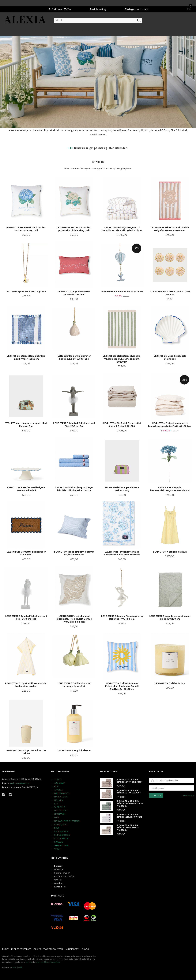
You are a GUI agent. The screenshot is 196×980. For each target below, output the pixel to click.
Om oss (58, 880)
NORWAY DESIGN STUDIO (67, 821)
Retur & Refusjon (62, 873)
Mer (190, 24)
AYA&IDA (58, 790)
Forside (58, 866)
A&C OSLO (59, 783)
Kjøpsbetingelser (21, 949)
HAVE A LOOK (61, 797)
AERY (57, 786)
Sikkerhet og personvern (48, 949)
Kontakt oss (60, 887)
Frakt (5, 949)
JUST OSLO (60, 807)
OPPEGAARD (61, 825)
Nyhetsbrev (72, 949)
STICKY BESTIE (61, 838)
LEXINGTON (60, 814)
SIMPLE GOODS (62, 835)
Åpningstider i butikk (64, 876)
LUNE (57, 818)
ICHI (56, 804)
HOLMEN (59, 800)
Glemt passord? (188, 795)
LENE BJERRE (61, 811)
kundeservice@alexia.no (20, 783)
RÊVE (57, 828)
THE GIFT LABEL (62, 845)
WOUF (57, 849)
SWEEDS (59, 842)
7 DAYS (58, 779)
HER (71, 148)
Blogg (85, 949)
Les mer (29, 962)
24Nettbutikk (17, 967)
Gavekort (59, 883)
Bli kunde (59, 869)
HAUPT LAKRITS (62, 793)
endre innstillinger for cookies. (48, 962)
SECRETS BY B (61, 831)
